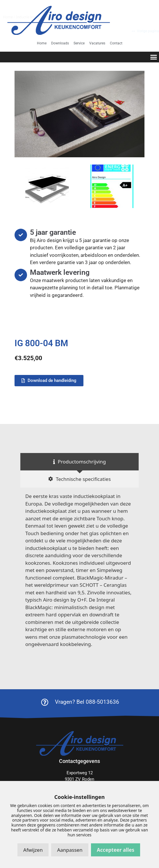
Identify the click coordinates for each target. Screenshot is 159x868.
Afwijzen (33, 850)
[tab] (79, 462)
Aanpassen (70, 850)
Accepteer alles (116, 850)
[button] (154, 57)
